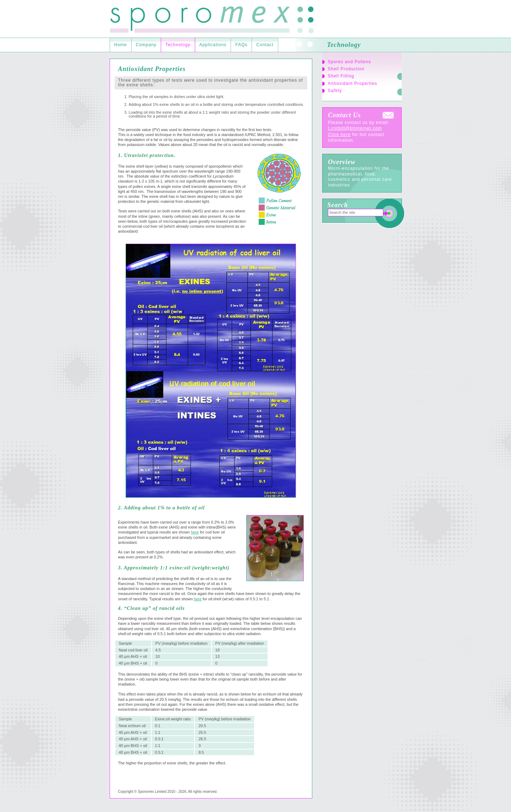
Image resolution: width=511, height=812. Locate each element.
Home (121, 45)
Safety (335, 91)
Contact (265, 45)
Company (146, 45)
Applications (213, 45)
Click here (339, 135)
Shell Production (346, 69)
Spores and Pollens (350, 62)
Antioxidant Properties (353, 83)
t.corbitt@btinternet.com (355, 128)
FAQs (241, 45)
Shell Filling (341, 76)
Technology (178, 45)
